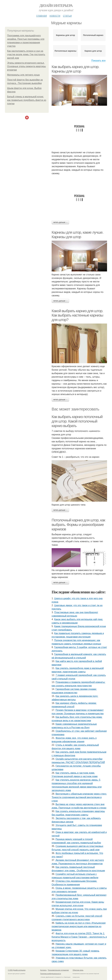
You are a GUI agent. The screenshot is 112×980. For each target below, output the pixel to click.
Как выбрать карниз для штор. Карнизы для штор (75, 69)
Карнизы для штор (65, 35)
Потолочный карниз (93, 35)
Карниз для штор (93, 51)
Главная (41, 16)
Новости (55, 16)
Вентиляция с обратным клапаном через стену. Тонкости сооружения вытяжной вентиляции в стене (79, 797)
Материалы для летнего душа (23, 75)
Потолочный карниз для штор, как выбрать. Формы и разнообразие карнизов (78, 525)
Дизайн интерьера (56, 6)
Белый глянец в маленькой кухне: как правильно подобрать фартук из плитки (27, 100)
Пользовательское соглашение (58, 970)
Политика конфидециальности (51, 974)
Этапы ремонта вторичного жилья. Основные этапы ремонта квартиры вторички (26, 66)
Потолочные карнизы (65, 51)
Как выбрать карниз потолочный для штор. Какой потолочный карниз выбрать (77, 421)
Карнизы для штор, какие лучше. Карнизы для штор (78, 235)
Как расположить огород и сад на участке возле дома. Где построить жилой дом (26, 54)
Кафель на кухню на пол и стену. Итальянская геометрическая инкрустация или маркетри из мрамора (79, 926)
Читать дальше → (60, 222)
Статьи (67, 16)
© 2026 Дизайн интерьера (17, 970)
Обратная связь (78, 970)
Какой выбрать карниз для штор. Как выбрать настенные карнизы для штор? (77, 315)
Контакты (43, 970)
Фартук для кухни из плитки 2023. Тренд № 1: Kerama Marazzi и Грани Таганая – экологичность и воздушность (79, 937)
